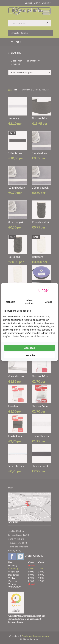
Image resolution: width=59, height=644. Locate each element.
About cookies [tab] (29, 302)
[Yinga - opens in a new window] (44, 290)
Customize (29, 355)
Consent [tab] (11, 302)
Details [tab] (48, 302)
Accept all (29, 348)
